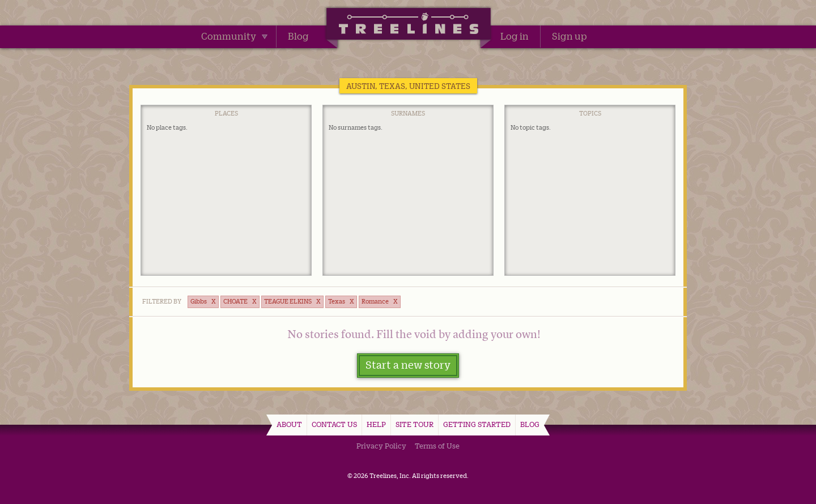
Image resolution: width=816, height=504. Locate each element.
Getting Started (477, 424)
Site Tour (415, 424)
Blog (298, 36)
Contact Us (334, 424)
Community (234, 36)
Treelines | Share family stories (408, 25)
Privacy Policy (381, 446)
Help (376, 424)
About (289, 424)
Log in (515, 36)
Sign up (569, 36)
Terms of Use (437, 446)
